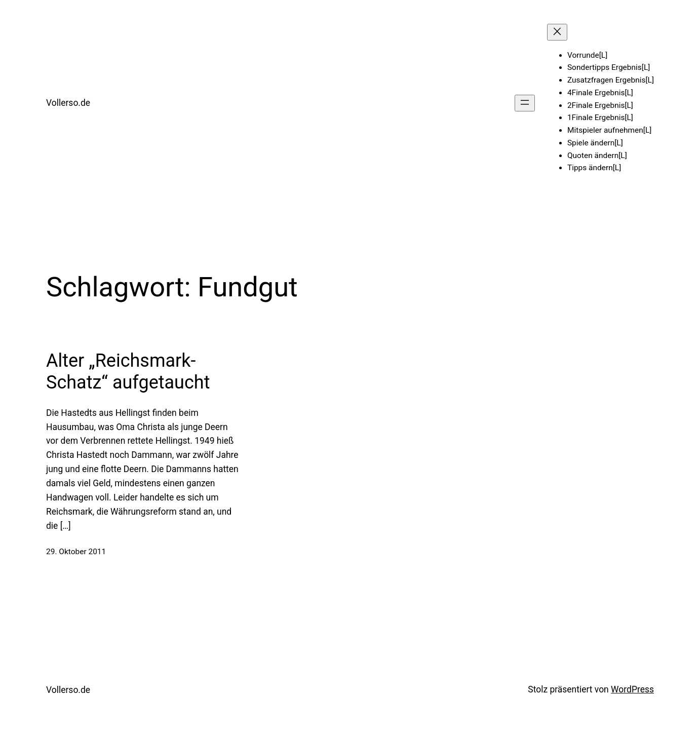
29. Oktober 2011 (76, 552)
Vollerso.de (68, 103)
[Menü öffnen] (525, 103)
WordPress (632, 689)
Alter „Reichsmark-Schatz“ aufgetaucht (128, 372)
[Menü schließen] (557, 32)
